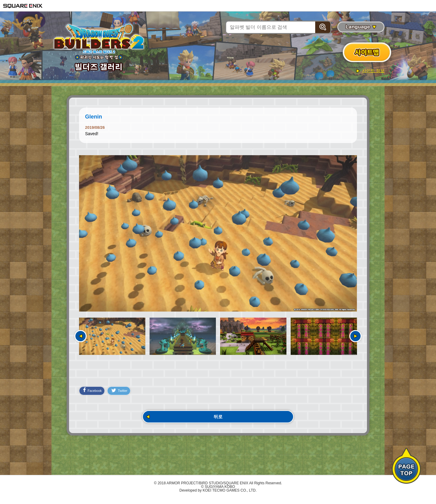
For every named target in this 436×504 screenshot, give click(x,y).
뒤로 (218, 421)
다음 (355, 336)
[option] (218, 233)
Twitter (127, 394)
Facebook (95, 393)
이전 (81, 336)
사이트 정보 (373, 71)
